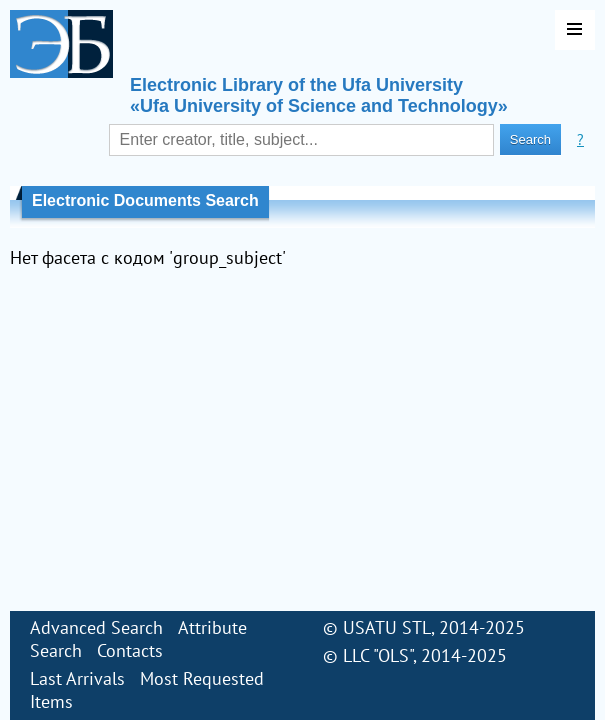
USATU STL (387, 627)
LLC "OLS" (378, 655)
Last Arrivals (77, 678)
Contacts (130, 650)
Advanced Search (96, 627)
